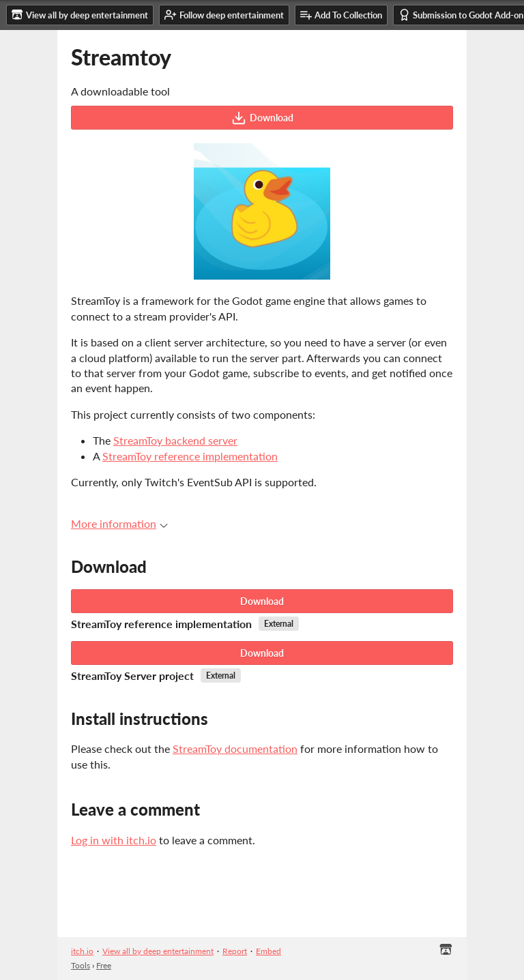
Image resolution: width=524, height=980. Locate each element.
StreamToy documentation (235, 748)
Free (104, 965)
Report (235, 951)
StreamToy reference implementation (190, 456)
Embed (268, 951)
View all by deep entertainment (158, 951)
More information (119, 523)
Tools (81, 965)
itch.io (82, 951)
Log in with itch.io (114, 840)
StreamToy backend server (175, 440)
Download (262, 118)
